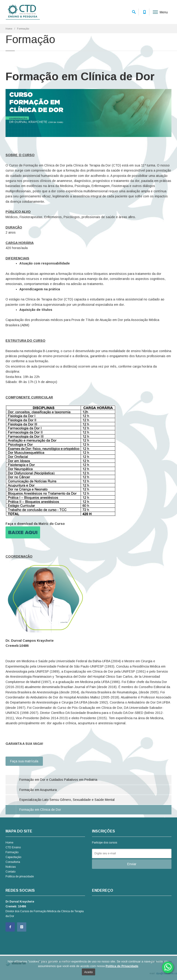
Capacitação (13, 857)
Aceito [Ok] (88, 972)
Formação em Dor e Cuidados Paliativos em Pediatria (58, 780)
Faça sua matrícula (24, 761)
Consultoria (13, 862)
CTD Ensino (13, 847)
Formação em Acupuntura (38, 790)
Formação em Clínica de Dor (40, 810)
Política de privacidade (20, 876)
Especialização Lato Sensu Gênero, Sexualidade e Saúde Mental (67, 800)
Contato (10, 872)
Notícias (11, 867)
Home (9, 29)
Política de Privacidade (122, 966)
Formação (12, 852)
